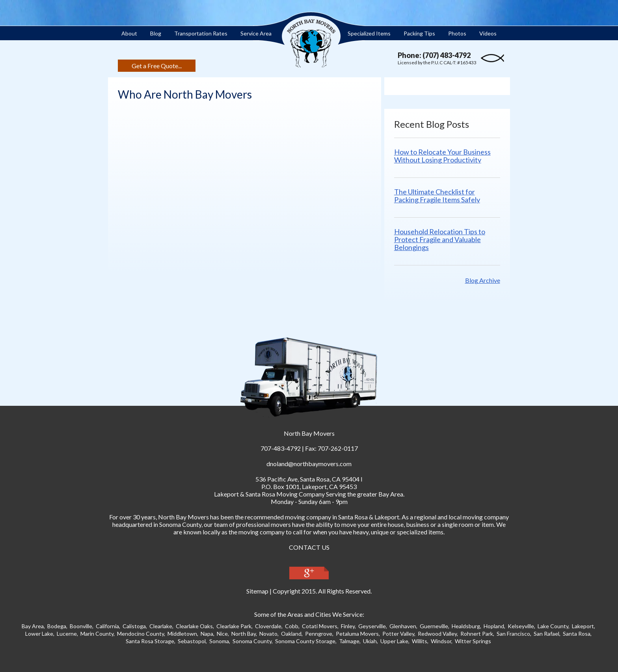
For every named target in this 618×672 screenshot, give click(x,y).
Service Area (256, 33)
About (129, 33)
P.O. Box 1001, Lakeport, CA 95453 (309, 486)
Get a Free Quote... (157, 66)
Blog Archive (483, 280)
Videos (488, 33)
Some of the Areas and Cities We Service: (309, 614)
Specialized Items (369, 33)
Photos (457, 33)
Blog (156, 33)
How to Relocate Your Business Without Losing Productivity (449, 156)
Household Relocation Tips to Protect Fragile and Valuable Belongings (446, 239)
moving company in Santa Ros (325, 517)
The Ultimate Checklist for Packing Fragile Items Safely (444, 196)
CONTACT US (309, 547)
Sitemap (257, 591)
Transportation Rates (201, 33)
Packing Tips (419, 33)
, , (307, 479)
